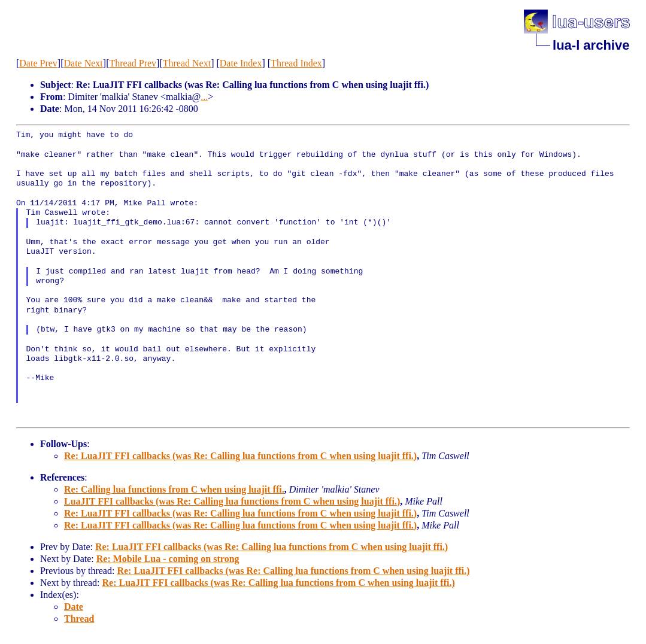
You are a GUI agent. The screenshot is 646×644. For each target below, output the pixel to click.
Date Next (83, 63)
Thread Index (296, 63)
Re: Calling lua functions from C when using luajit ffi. (174, 489)
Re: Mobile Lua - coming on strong (168, 559)
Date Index (241, 63)
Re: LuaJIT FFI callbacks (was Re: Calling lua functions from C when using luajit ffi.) (240, 456)
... (204, 97)
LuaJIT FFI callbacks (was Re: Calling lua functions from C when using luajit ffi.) (232, 501)
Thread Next (187, 63)
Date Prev (38, 63)
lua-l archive (591, 45)
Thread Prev (133, 63)
